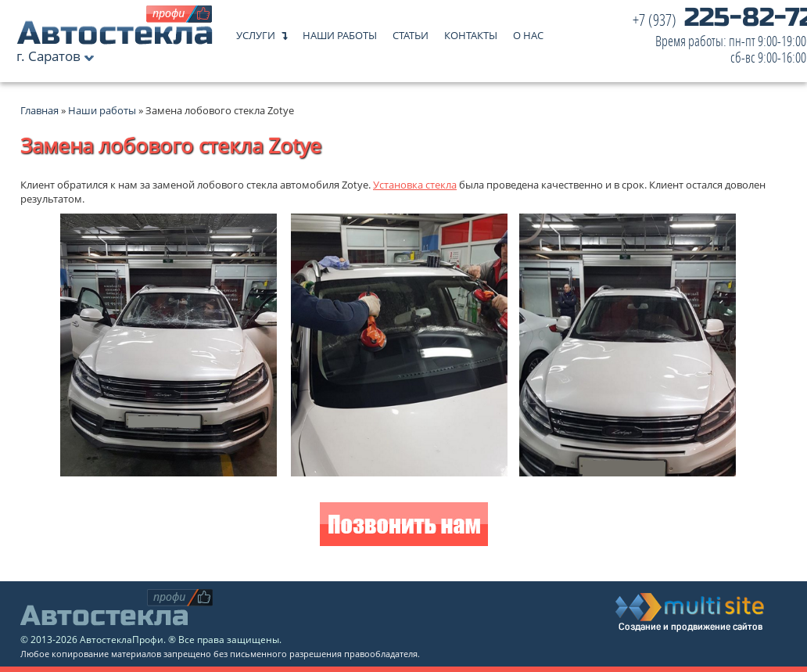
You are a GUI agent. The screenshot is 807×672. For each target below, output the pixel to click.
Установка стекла (415, 185)
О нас (528, 32)
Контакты (471, 32)
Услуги (256, 32)
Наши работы (340, 32)
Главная (39, 110)
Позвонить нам (404, 526)
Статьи (411, 32)
